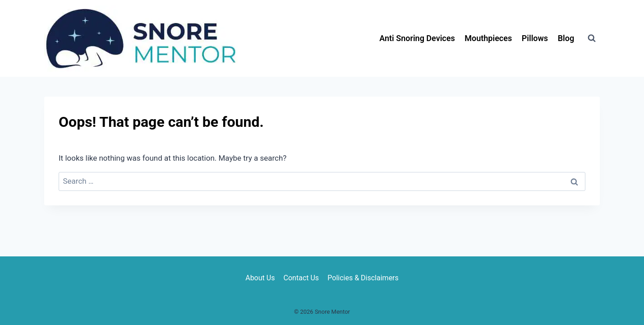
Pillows (535, 38)
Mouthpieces (488, 38)
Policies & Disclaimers (363, 278)
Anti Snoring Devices (417, 38)
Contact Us (301, 278)
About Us (260, 278)
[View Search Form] (592, 38)
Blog (566, 38)
